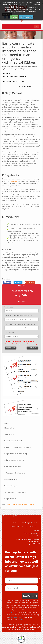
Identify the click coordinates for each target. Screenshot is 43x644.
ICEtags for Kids (9, 428)
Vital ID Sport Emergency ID (13, 467)
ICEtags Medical (12, 504)
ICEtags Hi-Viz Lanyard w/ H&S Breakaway (17, 447)
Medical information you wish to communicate (21, 324)
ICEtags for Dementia (11, 479)
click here (14, 181)
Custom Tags (14, 267)
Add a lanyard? (9, 333)
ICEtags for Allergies (10, 486)
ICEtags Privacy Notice (18, 526)
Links (35, 523)
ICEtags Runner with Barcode (13, 441)
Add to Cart (11, 348)
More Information (26, 17)
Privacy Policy (10, 612)
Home (15, 523)
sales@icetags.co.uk (15, 617)
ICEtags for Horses (10, 499)
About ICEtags (25, 523)
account (21, 619)
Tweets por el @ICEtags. (12, 516)
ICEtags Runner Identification (12, 263)
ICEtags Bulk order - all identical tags (16, 454)
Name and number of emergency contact (19, 316)
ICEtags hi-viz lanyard (28, 267)
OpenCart (36, 533)
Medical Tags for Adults (26, 504)
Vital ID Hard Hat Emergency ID (14, 460)
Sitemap (36, 530)
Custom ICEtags (9, 434)
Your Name (9, 307)
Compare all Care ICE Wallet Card (15, 492)
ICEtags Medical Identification (20, 265)
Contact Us (33, 526)
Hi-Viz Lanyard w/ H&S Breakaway (15, 473)
